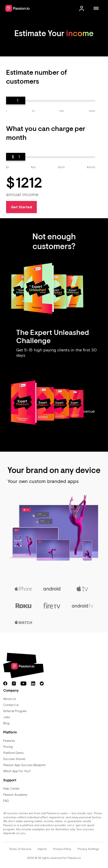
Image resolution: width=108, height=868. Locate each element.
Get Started (21, 207)
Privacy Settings (88, 849)
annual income (22, 195)
